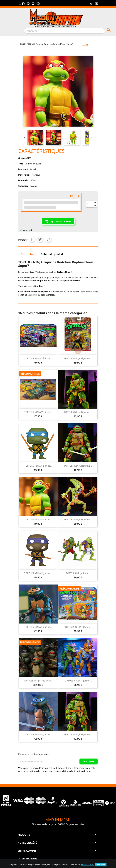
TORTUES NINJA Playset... (78, 627)
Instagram (38, 5)
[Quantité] (90, 204)
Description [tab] (28, 254)
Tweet (40, 239)
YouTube (33, 5)
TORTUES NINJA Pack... (78, 573)
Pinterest (48, 239)
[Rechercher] (64, 31)
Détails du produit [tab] (52, 254)
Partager (32, 239)
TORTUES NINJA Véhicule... (38, 358)
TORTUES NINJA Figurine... (78, 358)
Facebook (23, 5)
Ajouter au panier (58, 221)
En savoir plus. (87, 865)
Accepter (101, 865)
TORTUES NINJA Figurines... (38, 681)
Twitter (28, 5)
